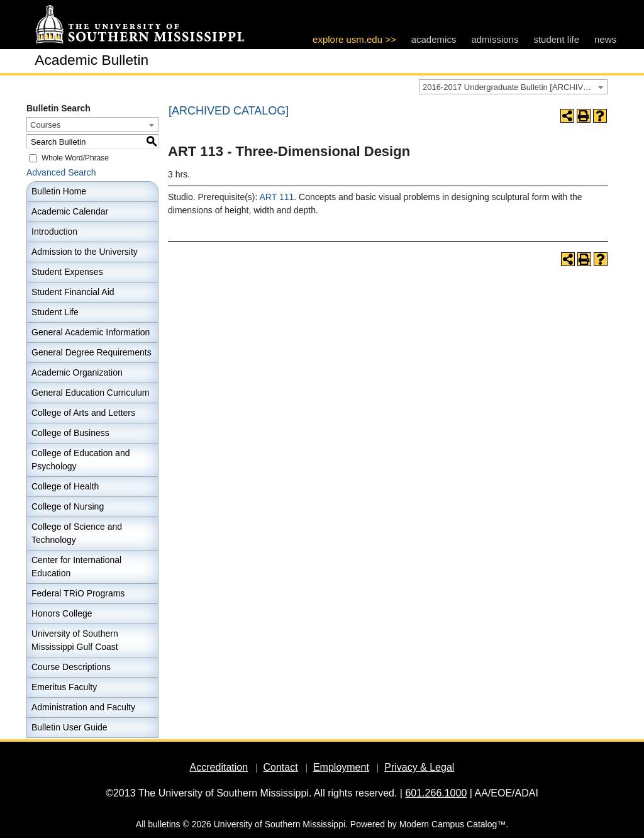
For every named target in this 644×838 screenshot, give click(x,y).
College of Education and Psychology (80, 460)
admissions (495, 39)
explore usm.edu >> (354, 39)
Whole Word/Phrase (75, 158)
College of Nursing (68, 506)
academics (434, 39)
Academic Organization (77, 372)
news (605, 39)
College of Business (70, 433)
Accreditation (219, 767)
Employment (341, 767)
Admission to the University (85, 252)
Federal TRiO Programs (78, 593)
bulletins (164, 824)
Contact (280, 767)
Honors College (62, 613)
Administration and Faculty (83, 707)
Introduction (54, 232)
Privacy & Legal (419, 767)
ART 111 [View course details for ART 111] (277, 197)
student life (556, 39)
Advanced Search (61, 172)
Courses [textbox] (45, 125)
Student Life (55, 312)
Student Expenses (67, 272)
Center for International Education (76, 567)
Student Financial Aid (73, 292)
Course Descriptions (71, 667)
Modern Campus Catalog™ (453, 824)
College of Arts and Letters (83, 413)
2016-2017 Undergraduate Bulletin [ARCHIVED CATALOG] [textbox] (515, 87)
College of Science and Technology (77, 533)
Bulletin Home (59, 191)
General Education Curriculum (91, 393)
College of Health (65, 486)
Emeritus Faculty (64, 687)
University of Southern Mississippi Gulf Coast (75, 640)
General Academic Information (91, 332)
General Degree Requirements (92, 352)
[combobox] (513, 87)
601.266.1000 (436, 793)
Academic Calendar (70, 211)
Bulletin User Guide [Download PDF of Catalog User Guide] (69, 727)
